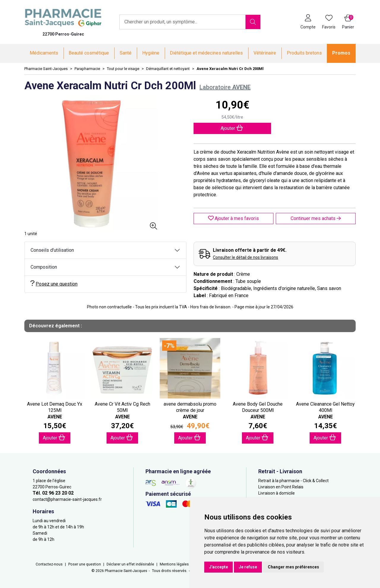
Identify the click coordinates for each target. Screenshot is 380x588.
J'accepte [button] (218, 567)
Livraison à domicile (277, 493)
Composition (44, 267)
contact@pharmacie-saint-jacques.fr (67, 499)
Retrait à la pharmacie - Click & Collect (293, 481)
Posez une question (54, 284)
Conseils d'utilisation (52, 250)
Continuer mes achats (316, 218)
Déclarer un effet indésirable (130, 564)
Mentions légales (174, 564)
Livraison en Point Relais (281, 487)
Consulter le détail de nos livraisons (246, 257)
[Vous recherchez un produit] (183, 22)
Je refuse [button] (248, 567)
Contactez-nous (49, 564)
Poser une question (85, 564)
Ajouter (54, 438)
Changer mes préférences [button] (293, 567)
